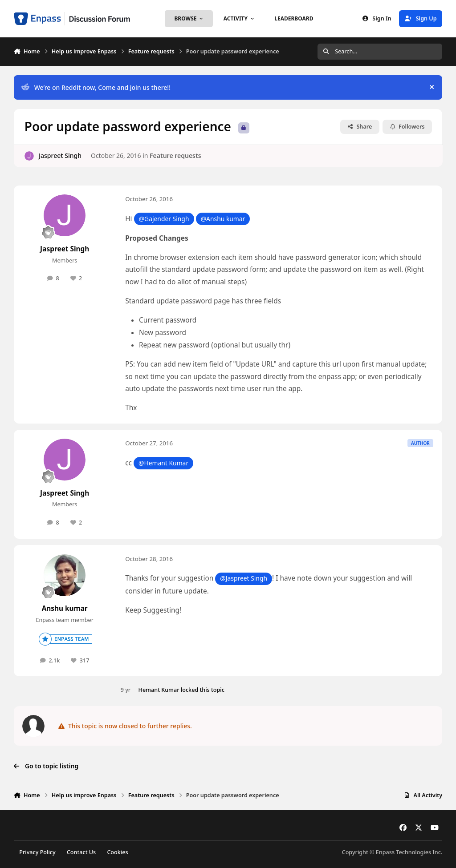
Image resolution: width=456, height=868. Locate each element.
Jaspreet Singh (60, 155)
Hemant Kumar (159, 690)
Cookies (117, 852)
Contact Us (81, 852)
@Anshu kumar (223, 219)
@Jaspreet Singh (244, 578)
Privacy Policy (37, 852)
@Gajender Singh (164, 219)
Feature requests (175, 155)
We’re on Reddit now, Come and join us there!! (96, 87)
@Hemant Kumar (163, 463)
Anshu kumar (65, 608)
